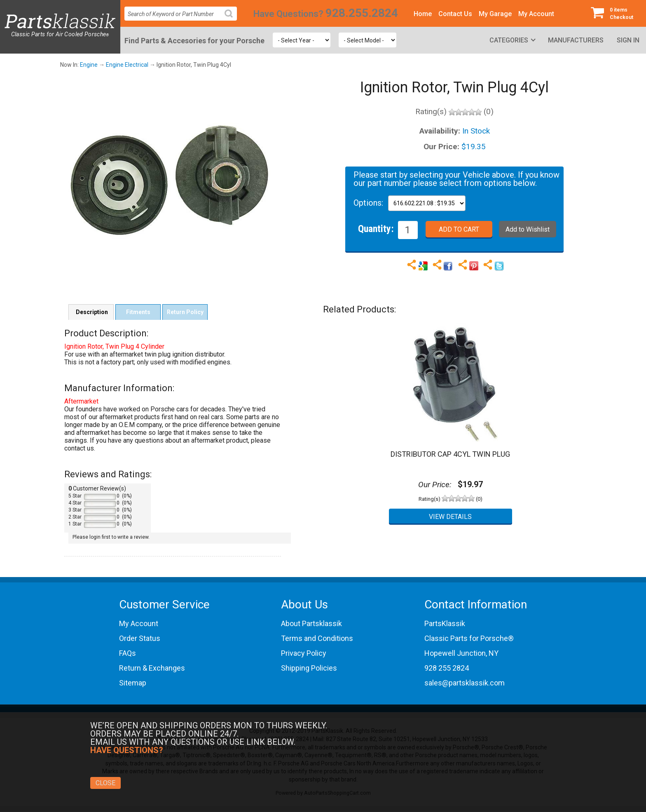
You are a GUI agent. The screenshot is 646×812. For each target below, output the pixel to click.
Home (423, 14)
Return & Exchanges (152, 668)
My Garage (495, 14)
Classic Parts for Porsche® (469, 638)
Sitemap (133, 683)
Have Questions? (288, 14)
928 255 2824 (447, 668)
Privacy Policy (304, 653)
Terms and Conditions (317, 638)
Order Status (140, 638)
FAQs (128, 653)
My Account (536, 14)
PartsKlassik (445, 623)
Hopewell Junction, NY (461, 653)
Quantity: (376, 228)
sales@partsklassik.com (465, 683)
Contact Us (455, 14)
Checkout (615, 13)
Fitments (138, 312)
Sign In (628, 40)
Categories (509, 40)
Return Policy (185, 312)
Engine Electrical (127, 65)
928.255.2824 (362, 13)
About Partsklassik (311, 623)
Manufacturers (576, 40)
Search (232, 20)
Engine (89, 65)
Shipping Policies (309, 668)
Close (105, 783)
